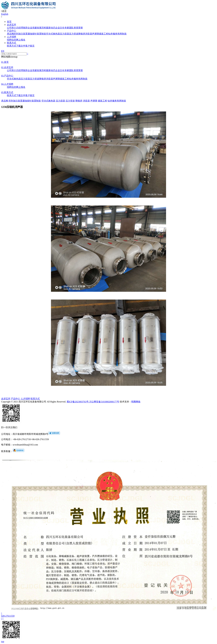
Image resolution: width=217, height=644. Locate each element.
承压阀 (10, 34)
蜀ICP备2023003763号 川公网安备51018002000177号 (93, 402)
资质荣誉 (78, 28)
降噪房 (82, 34)
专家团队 (69, 28)
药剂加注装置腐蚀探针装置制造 (30, 34)
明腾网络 (136, 402)
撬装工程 (104, 34)
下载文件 (21, 46)
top (3, 641)
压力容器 (64, 34)
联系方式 (12, 43)
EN (3, 51)
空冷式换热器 (53, 34)
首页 (9, 22)
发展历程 (41, 28)
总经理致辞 (22, 28)
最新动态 (51, 28)
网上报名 (21, 40)
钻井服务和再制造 (117, 34)
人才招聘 (12, 37)
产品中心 (12, 31)
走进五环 (12, 25)
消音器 (89, 34)
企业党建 (32, 28)
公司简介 (12, 28)
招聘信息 (12, 40)
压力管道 (74, 34)
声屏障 (96, 34)
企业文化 (60, 28)
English (5, 14)
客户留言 (30, 46)
